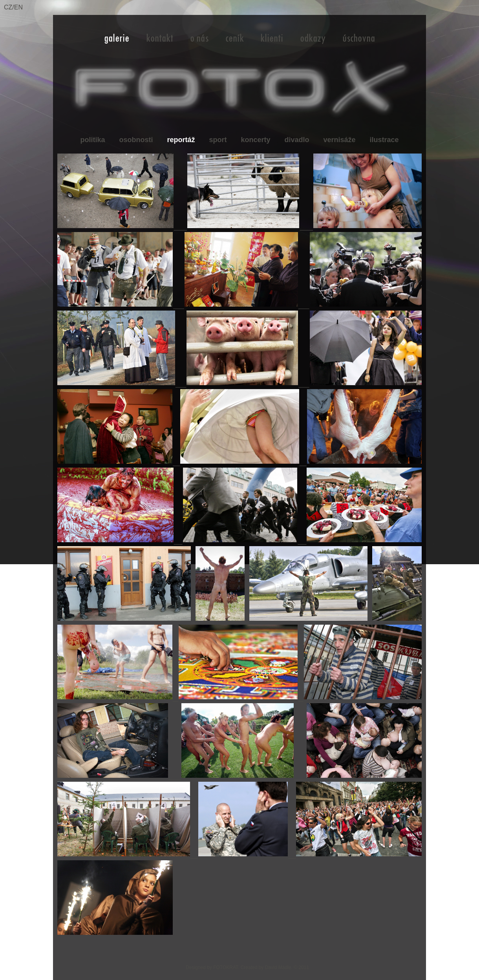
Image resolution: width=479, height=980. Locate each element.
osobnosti (136, 140)
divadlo (297, 140)
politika (92, 140)
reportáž (181, 140)
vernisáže (339, 140)
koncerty (255, 140)
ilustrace (384, 140)
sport (218, 140)
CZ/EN (13, 7)
